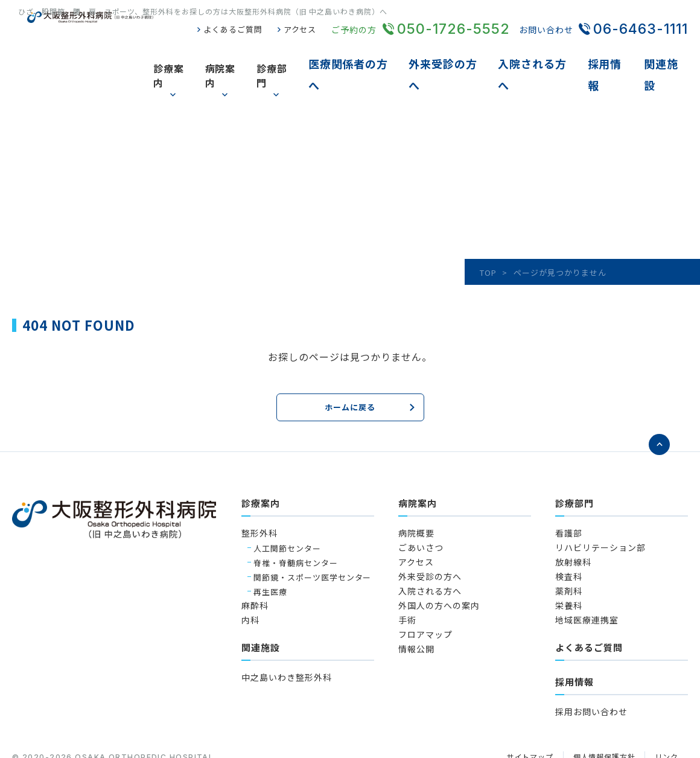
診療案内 (194, 54)
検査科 (569, 532)
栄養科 (569, 561)
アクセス (299, 30)
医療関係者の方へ (374, 54)
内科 (250, 576)
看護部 (569, 489)
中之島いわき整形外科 (287, 633)
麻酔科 (255, 561)
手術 (407, 576)
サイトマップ (521, 713)
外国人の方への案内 (439, 561)
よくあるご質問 (228, 30)
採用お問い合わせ (591, 667)
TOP (488, 230)
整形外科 (259, 489)
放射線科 (573, 518)
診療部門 (300, 54)
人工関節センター (287, 504)
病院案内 (247, 54)
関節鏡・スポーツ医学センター (312, 533)
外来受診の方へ (463, 54)
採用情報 (614, 54)
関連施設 (667, 54)
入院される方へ (546, 54)
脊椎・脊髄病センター (296, 518)
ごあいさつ (421, 503)
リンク (666, 713)
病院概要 (416, 489)
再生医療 (270, 547)
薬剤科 (569, 547)
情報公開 (416, 605)
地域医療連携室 (587, 576)
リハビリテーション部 (600, 503)
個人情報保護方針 (599, 713)
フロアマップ (425, 590)
